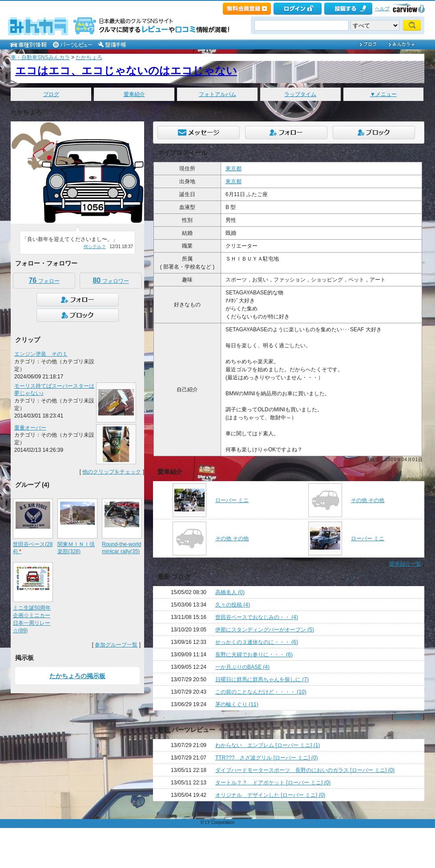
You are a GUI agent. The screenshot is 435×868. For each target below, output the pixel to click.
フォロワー (111, 280)
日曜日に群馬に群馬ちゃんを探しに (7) (262, 679)
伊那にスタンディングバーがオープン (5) (265, 630)
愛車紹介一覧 (405, 564)
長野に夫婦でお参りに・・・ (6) (254, 655)
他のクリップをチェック (112, 472)
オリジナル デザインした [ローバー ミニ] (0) (270, 795)
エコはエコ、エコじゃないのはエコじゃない (126, 70)
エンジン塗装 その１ (41, 354)
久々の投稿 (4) (233, 605)
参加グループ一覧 (116, 645)
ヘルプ (382, 8)
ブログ (51, 94)
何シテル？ (95, 247)
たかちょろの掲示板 (77, 676)
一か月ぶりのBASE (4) (242, 667)
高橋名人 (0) (230, 592)
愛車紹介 (134, 94)
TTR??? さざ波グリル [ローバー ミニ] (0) (267, 758)
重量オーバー (30, 428)
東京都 (234, 169)
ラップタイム (300, 94)
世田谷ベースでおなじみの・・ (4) (257, 617)
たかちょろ (89, 57)
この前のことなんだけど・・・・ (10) (261, 692)
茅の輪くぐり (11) (237, 704)
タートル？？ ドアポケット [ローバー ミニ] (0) (273, 783)
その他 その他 (368, 500)
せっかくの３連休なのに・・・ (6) (257, 642)
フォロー (44, 280)
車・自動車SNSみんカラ (40, 57)
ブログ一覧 (408, 717)
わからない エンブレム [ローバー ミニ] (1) (268, 745)
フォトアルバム (217, 94)
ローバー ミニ (232, 500)
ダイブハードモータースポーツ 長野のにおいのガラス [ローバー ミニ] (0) (305, 770)
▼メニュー (383, 94)
